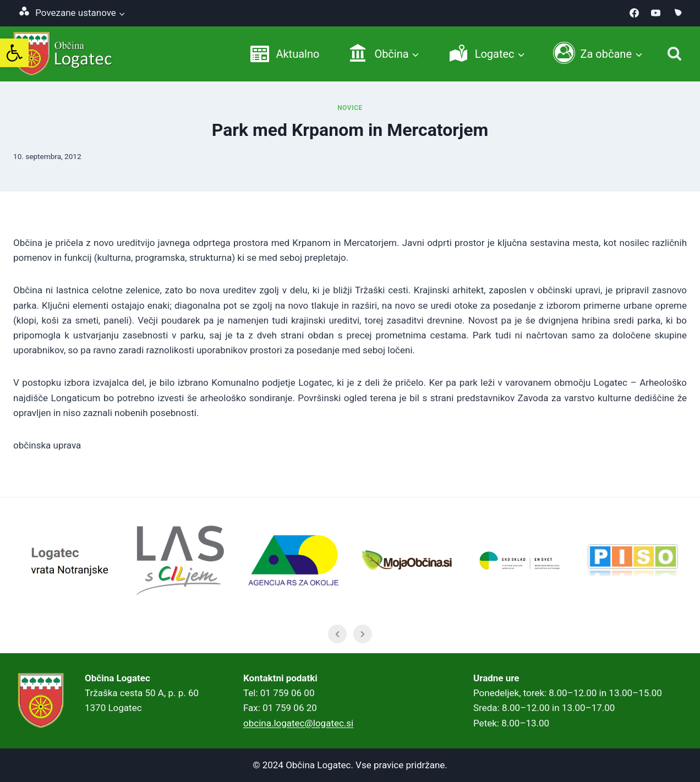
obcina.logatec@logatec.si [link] (298, 723)
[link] (14, 53)
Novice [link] (350, 108)
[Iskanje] (674, 54)
